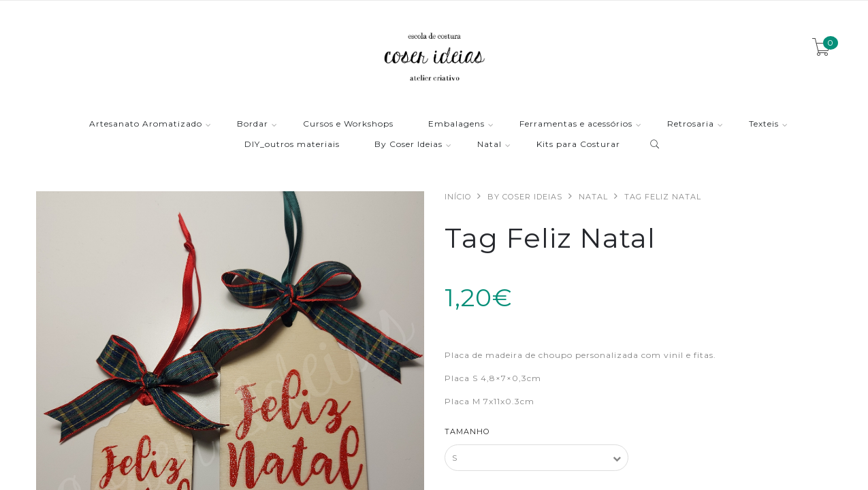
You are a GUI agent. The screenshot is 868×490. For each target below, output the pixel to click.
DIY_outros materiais (292, 145)
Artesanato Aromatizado (146, 124)
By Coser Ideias (408, 145)
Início (458, 197)
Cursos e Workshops (348, 124)
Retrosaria (691, 124)
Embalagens (456, 124)
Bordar (253, 124)
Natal (489, 145)
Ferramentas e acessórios (576, 124)
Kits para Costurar (578, 145)
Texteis (764, 124)
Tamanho (467, 431)
